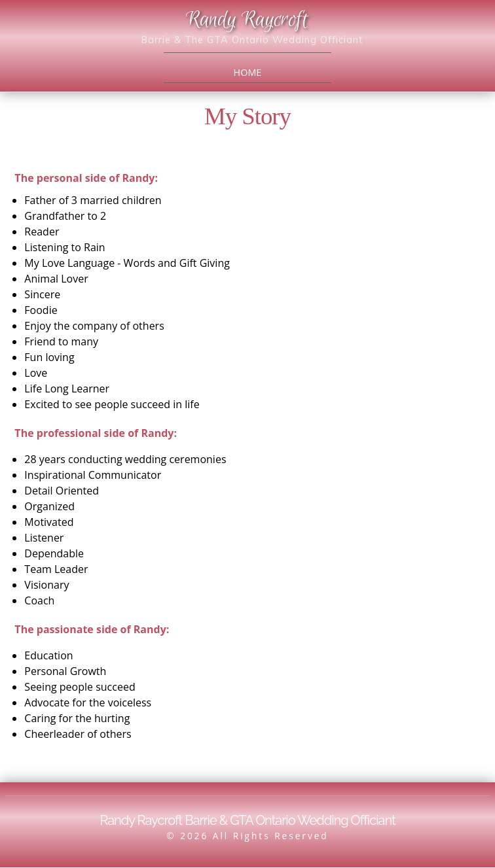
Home (248, 72)
